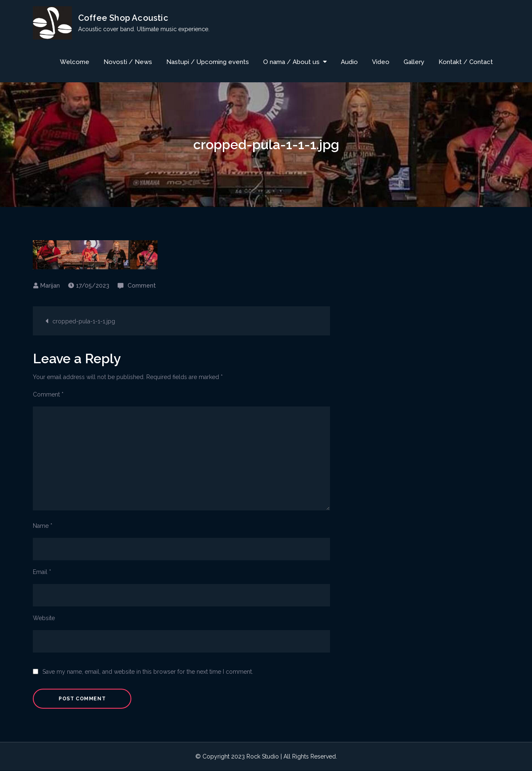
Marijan (50, 286)
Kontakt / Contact (466, 62)
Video (381, 62)
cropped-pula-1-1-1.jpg (84, 321)
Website (44, 618)
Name (43, 526)
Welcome (75, 62)
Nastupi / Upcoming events (208, 62)
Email (42, 572)
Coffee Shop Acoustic (123, 18)
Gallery (414, 62)
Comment (142, 286)
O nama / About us (291, 62)
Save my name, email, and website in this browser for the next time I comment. (148, 672)
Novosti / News (128, 62)
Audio (349, 62)
